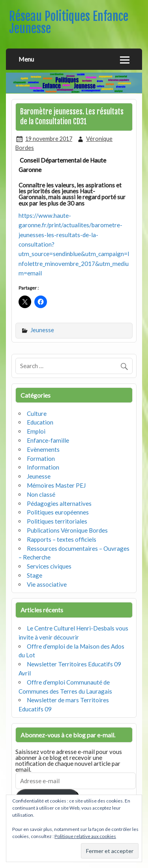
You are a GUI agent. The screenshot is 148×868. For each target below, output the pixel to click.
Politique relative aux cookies (85, 836)
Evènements (43, 449)
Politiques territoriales (57, 521)
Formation (41, 458)
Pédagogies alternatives (59, 503)
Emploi (36, 431)
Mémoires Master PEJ (56, 485)
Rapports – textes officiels (62, 539)
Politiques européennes (58, 512)
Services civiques (49, 566)
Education (40, 422)
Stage (35, 575)
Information (43, 467)
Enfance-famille (48, 440)
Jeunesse (42, 330)
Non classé (41, 494)
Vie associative (47, 584)
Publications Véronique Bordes (67, 530)
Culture (37, 413)
